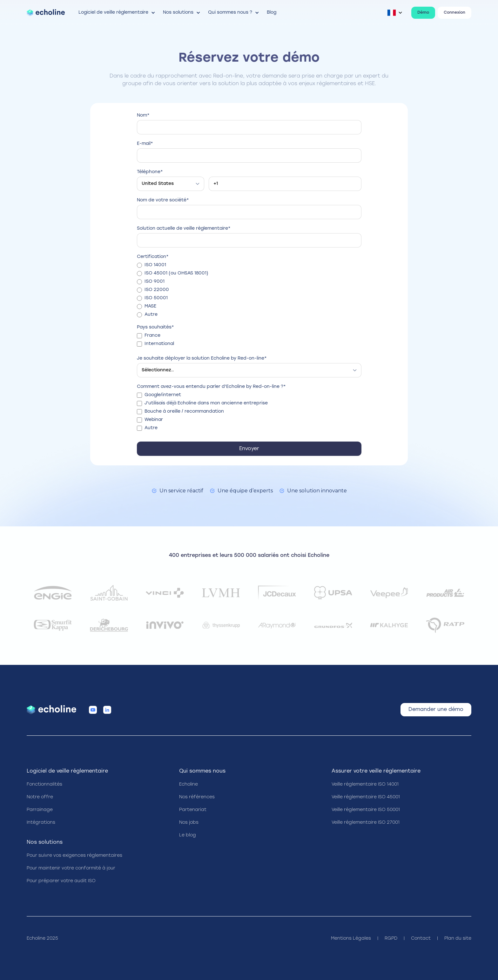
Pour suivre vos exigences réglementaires (74, 856)
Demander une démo (436, 710)
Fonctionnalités (44, 784)
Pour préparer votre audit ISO (61, 881)
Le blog (188, 835)
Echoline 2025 (42, 939)
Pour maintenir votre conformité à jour (71, 868)
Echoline (188, 784)
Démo (423, 13)
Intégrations (41, 823)
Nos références (197, 797)
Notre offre (40, 797)
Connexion (454, 13)
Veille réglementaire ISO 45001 (366, 797)
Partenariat (193, 810)
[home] (46, 13)
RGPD (391, 939)
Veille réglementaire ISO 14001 (365, 784)
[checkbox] (249, 290)
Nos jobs (189, 823)
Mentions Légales (351, 939)
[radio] (249, 265)
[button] (117, 13)
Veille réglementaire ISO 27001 (366, 823)
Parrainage (40, 810)
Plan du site (458, 939)
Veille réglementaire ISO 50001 (366, 810)
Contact (421, 939)
